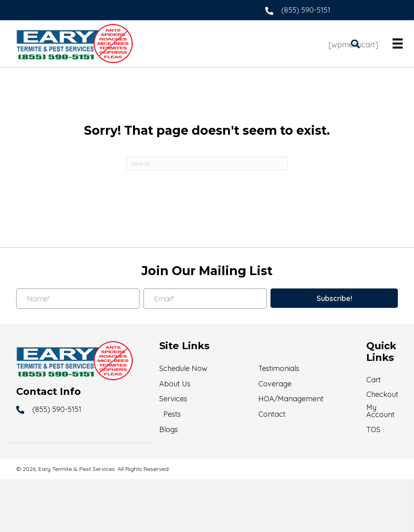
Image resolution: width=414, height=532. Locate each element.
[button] (334, 298)
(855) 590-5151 (306, 10)
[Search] (207, 163)
